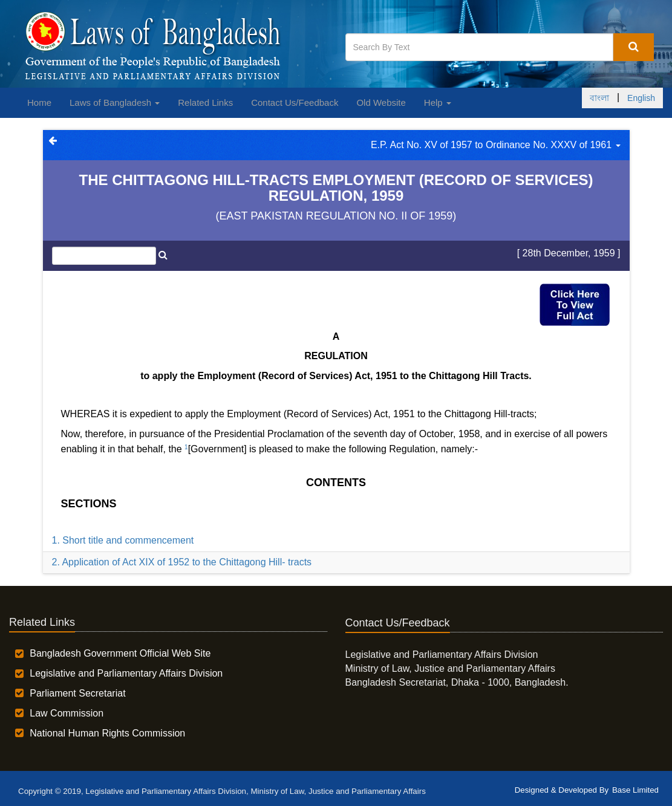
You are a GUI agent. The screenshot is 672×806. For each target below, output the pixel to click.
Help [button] (438, 102)
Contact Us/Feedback (295, 102)
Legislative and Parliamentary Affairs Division (126, 673)
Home (39, 102)
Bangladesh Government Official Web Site (120, 653)
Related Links (205, 102)
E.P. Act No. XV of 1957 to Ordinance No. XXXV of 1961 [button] (496, 145)
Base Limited (635, 790)
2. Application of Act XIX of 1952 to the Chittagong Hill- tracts (182, 562)
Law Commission (67, 713)
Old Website (381, 102)
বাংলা (599, 98)
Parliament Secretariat (77, 693)
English (641, 98)
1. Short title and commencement (123, 540)
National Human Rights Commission (107, 733)
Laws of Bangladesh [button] (115, 102)
